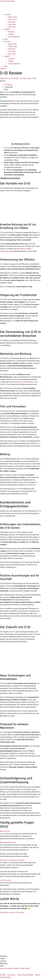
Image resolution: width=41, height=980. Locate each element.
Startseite (4, 78)
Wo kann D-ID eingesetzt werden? (12, 860)
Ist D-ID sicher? (6, 880)
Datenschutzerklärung (25, 975)
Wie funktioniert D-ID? (8, 842)
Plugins (11, 34)
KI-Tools (7, 15)
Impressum (11, 975)
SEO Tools (12, 27)
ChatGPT (7, 29)
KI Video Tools (26, 78)
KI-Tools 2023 (14, 78)
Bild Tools (12, 22)
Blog (6, 39)
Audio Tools (12, 17)
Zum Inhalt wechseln (7, 1)
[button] (20, 831)
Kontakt (3, 975)
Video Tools (13, 19)
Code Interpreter (14, 37)
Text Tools (12, 24)
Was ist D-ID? (5, 831)
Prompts (11, 32)
